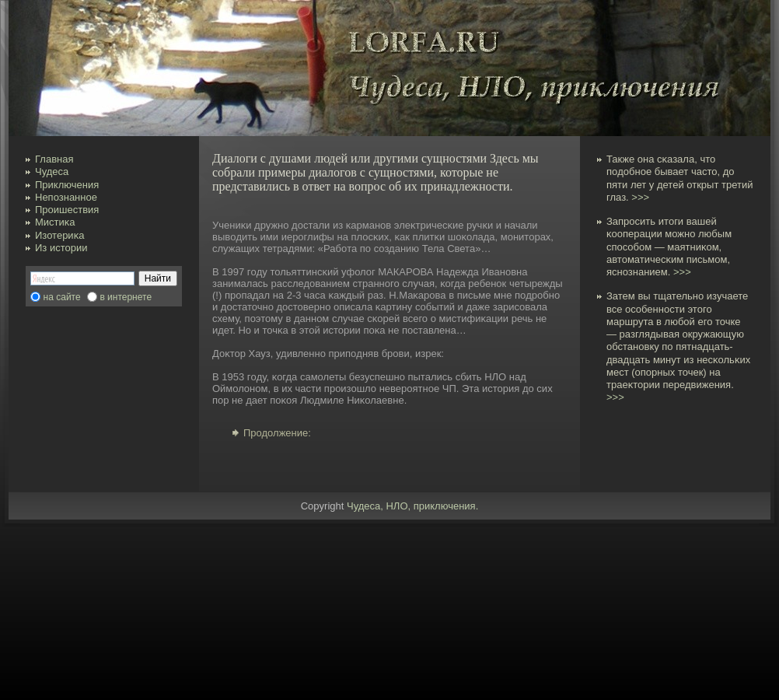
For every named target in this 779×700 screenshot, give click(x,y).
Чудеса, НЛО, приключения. (412, 506)
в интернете (126, 297)
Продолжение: (277, 433)
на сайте (62, 297)
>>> (640, 197)
